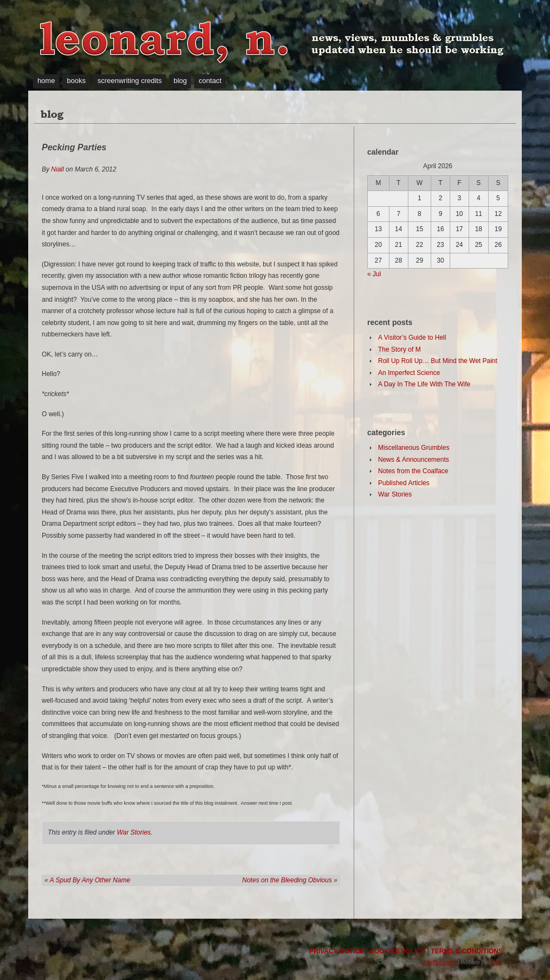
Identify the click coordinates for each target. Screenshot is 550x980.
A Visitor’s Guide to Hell (412, 338)
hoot (495, 962)
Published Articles (404, 483)
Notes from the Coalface (413, 471)
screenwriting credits (130, 81)
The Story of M (399, 349)
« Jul (374, 274)
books (76, 81)
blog (180, 81)
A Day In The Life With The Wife (424, 384)
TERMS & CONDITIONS (467, 951)
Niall (57, 169)
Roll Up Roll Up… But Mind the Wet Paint (438, 361)
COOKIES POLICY (397, 951)
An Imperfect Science (409, 373)
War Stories (133, 832)
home (46, 81)
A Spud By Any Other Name (90, 880)
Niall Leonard (440, 962)
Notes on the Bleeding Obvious (287, 880)
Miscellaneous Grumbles (414, 448)
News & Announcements (414, 460)
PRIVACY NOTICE (337, 951)
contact (210, 81)
